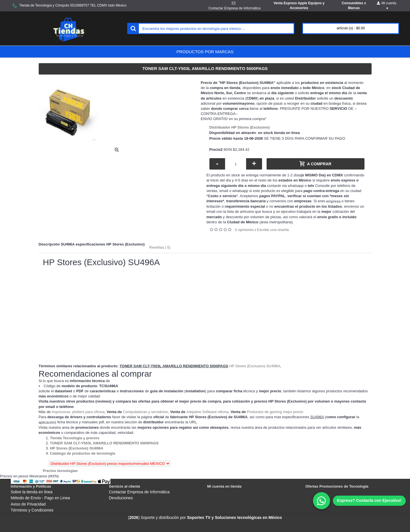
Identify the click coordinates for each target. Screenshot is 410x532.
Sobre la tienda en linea (32, 492)
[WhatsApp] (359, 501)
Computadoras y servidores (146, 412)
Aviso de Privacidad (28, 504)
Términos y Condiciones (32, 510)
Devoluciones (121, 498)
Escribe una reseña (273, 230)
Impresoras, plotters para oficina (78, 412)
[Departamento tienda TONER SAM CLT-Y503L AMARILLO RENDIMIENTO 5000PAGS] (104, 443)
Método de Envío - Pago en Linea (41, 498)
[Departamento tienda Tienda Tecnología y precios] (75, 438)
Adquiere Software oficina (207, 412)
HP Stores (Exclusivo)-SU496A (255, 366)
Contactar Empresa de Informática (139, 492)
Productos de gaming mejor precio (275, 412)
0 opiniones (245, 230)
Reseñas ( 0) (160, 247)
